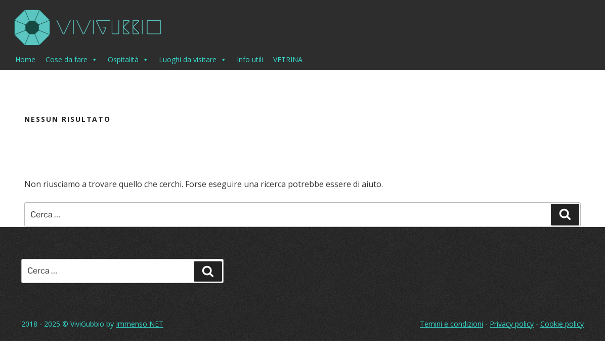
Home (25, 59)
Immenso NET (140, 324)
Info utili (250, 59)
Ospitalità (128, 60)
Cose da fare (72, 60)
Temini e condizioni (451, 324)
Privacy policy (512, 324)
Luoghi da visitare (193, 60)
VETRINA (288, 59)
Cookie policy (562, 324)
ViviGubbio (87, 324)
